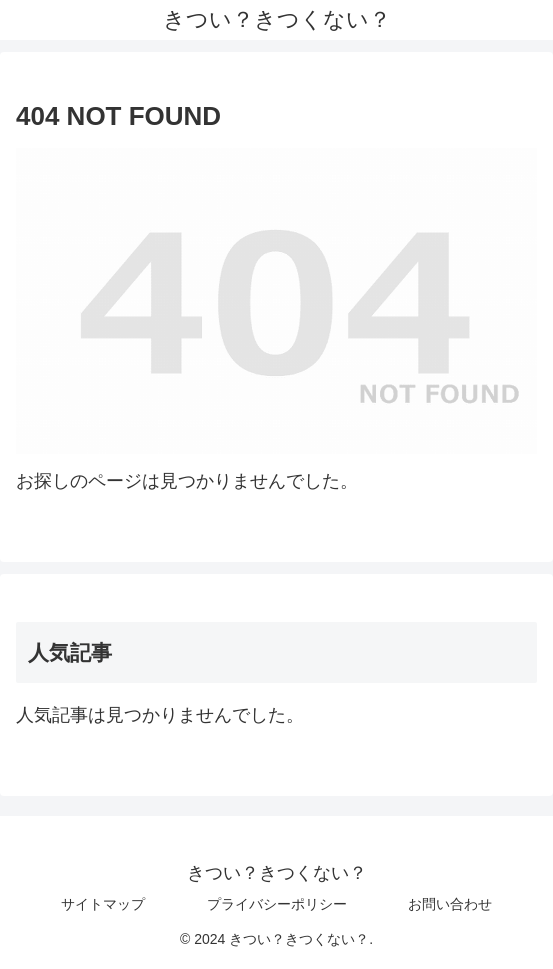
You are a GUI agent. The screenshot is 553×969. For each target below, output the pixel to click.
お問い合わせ (450, 904)
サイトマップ (103, 904)
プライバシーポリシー (277, 904)
